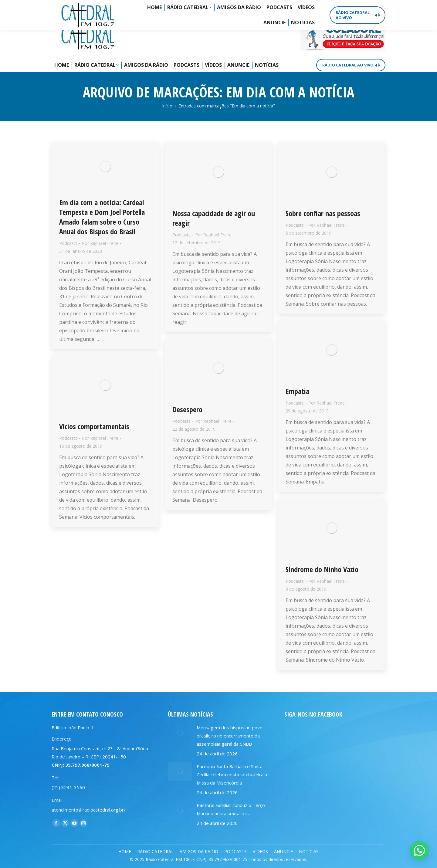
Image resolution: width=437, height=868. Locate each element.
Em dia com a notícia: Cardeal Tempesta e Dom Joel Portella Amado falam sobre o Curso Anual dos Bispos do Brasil (102, 217)
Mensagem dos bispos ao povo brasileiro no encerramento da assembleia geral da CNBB (230, 736)
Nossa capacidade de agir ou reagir (214, 218)
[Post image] (180, 733)
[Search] (360, 9)
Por (100, 243)
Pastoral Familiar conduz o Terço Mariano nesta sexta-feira (231, 809)
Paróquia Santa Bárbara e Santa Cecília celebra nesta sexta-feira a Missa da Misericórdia (232, 775)
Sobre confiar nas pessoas (323, 213)
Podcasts (68, 243)
